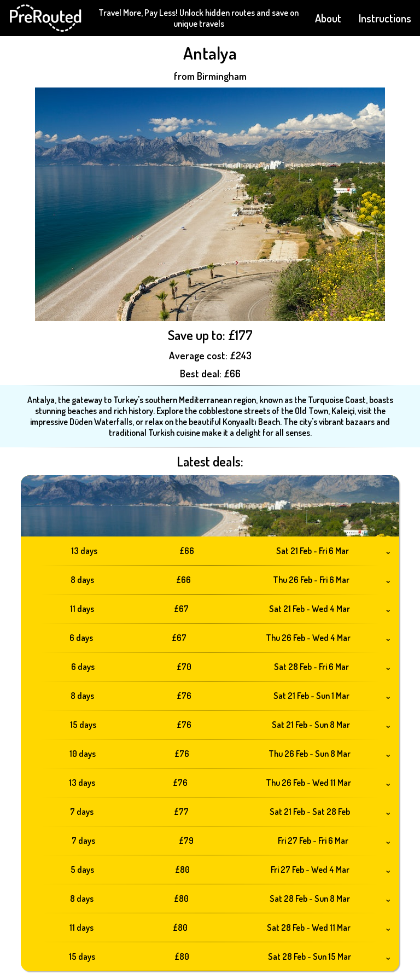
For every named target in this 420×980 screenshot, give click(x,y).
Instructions (385, 18)
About (328, 18)
